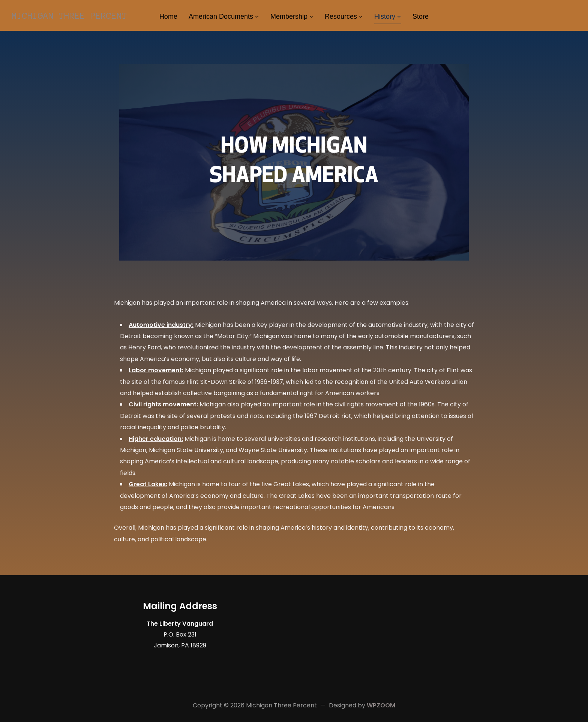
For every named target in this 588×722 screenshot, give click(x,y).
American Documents (221, 16)
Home (168, 16)
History (385, 16)
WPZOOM (381, 705)
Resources (341, 16)
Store (421, 16)
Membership (289, 16)
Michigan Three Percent (69, 16)
